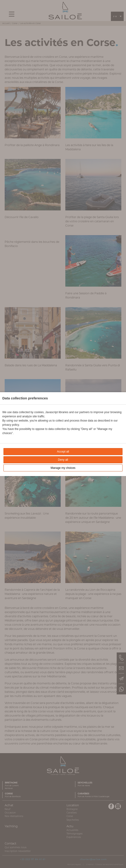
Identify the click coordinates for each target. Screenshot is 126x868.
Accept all (63, 452)
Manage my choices (63, 468)
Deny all (63, 460)
